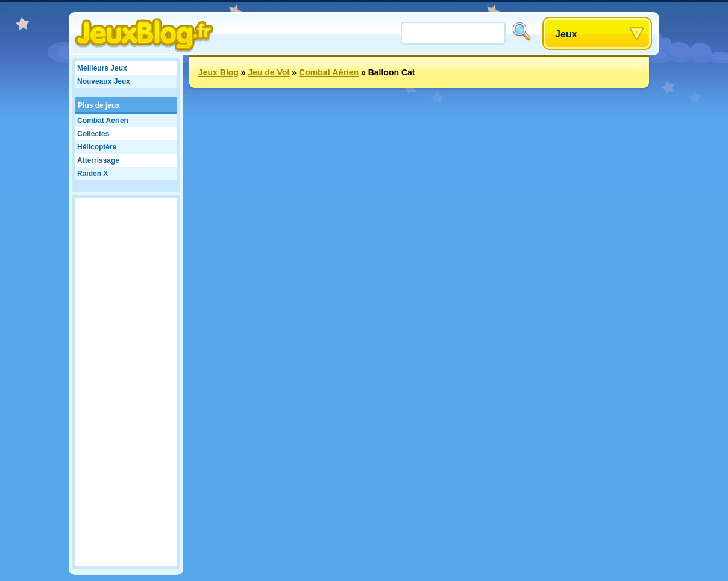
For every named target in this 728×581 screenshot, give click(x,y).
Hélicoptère (97, 147)
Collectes (93, 134)
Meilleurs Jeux (102, 68)
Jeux (566, 34)
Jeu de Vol (268, 72)
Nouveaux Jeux (104, 81)
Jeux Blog (218, 72)
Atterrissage (98, 160)
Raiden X (93, 174)
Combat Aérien (103, 121)
